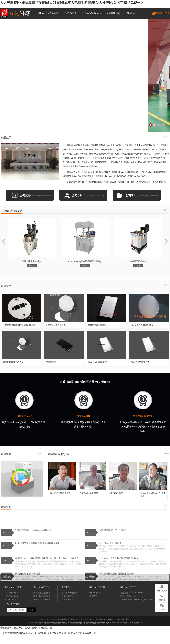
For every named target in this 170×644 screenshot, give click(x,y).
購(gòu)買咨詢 (162, 588)
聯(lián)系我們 (95, 630)
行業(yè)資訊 (67, 634)
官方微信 (162, 607)
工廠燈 (77, 571)
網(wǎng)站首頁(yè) (48, 13)
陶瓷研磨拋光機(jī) (42, 630)
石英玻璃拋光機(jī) (108, 571)
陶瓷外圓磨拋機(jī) (42, 634)
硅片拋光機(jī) (127, 571)
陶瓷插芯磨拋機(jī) (42, 637)
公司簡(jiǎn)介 (12, 630)
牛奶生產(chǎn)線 (10, 571)
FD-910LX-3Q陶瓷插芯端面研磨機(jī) (95, 309)
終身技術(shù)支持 (143, 416)
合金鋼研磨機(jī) (146, 571)
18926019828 (160, 13)
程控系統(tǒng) (24, 416)
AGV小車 (66, 571)
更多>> (166, 137)
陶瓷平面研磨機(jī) (148, 309)
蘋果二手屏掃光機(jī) (42, 309)
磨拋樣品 (130, 13)
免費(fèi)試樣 (84, 416)
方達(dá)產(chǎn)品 (91, 13)
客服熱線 (162, 597)
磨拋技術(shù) (113, 13)
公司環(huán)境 (12, 634)
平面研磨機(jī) (51, 571)
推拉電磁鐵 (90, 571)
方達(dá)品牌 (70, 13)
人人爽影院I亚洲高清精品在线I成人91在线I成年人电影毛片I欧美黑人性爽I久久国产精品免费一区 (72, 3)
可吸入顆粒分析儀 (31, 571)
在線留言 (93, 634)
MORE (41, 314)
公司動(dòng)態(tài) (70, 630)
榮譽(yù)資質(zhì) (13, 637)
